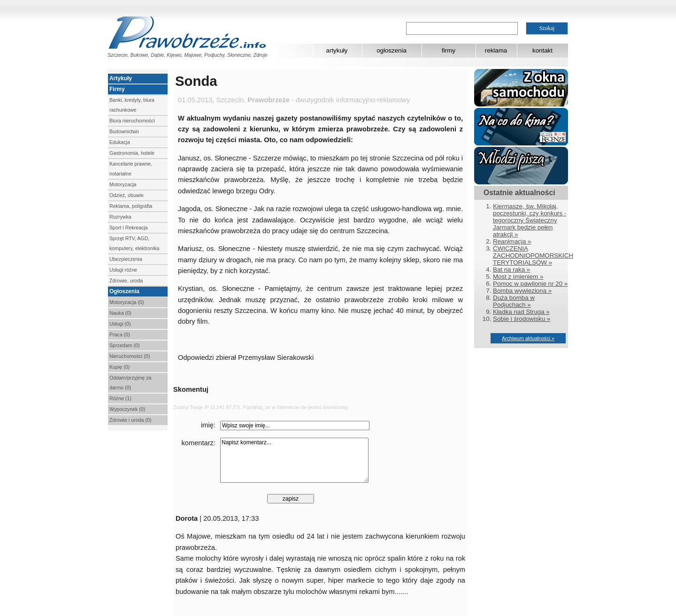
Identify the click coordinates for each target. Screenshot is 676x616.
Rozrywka (120, 217)
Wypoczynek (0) (127, 409)
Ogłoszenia (124, 291)
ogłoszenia (392, 50)
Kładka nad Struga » (521, 312)
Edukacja (120, 142)
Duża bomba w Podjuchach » (514, 301)
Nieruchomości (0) (130, 356)
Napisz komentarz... (294, 460)
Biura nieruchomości (132, 121)
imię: (208, 425)
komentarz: (199, 443)
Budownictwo (124, 131)
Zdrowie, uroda (126, 281)
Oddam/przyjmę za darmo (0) (130, 383)
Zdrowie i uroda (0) (130, 420)
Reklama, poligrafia (131, 206)
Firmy (117, 89)
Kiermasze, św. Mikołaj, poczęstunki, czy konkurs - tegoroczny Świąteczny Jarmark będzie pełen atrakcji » (530, 220)
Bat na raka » (511, 270)
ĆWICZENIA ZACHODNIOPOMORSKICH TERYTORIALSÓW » (533, 255)
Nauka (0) (120, 313)
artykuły (337, 50)
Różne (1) (120, 398)
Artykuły (121, 78)
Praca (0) (120, 335)
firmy (449, 50)
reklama (496, 50)
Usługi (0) (120, 324)
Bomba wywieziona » (522, 291)
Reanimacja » (512, 241)
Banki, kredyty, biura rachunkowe (132, 105)
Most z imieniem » (518, 277)
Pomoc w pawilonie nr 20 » (530, 284)
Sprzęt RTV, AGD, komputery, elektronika (134, 243)
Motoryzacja (123, 184)
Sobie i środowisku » (522, 319)
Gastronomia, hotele (132, 153)
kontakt (542, 50)
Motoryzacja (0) (127, 302)
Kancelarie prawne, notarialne (131, 169)
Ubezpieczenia (126, 259)
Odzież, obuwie (127, 195)
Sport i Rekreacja (129, 228)
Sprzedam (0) (125, 345)
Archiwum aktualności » (528, 338)
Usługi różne (123, 270)
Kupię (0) (119, 367)
